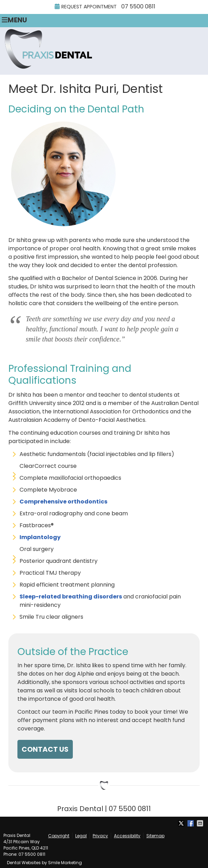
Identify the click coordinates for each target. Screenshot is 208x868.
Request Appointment (86, 7)
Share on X (182, 823)
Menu (14, 20)
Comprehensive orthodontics (63, 502)
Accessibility (127, 836)
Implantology (40, 537)
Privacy (100, 836)
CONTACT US (45, 749)
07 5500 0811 (138, 6)
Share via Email (201, 823)
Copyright (59, 836)
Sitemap (155, 836)
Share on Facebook (191, 823)
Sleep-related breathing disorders (71, 597)
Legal (81, 836)
